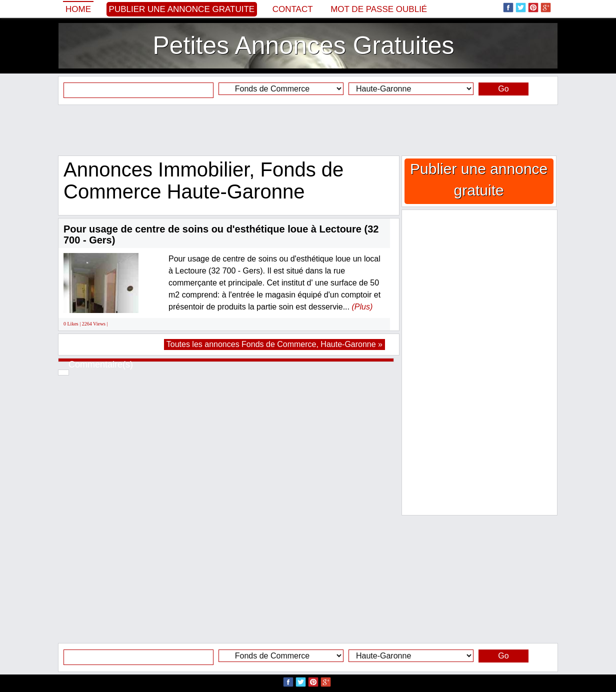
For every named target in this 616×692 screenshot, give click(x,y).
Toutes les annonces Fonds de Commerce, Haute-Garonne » (274, 344)
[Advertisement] (308, 130)
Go (503, 89)
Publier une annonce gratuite (182, 9)
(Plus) (362, 307)
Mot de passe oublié (379, 9)
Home (78, 9)
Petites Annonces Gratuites (303, 45)
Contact (293, 9)
